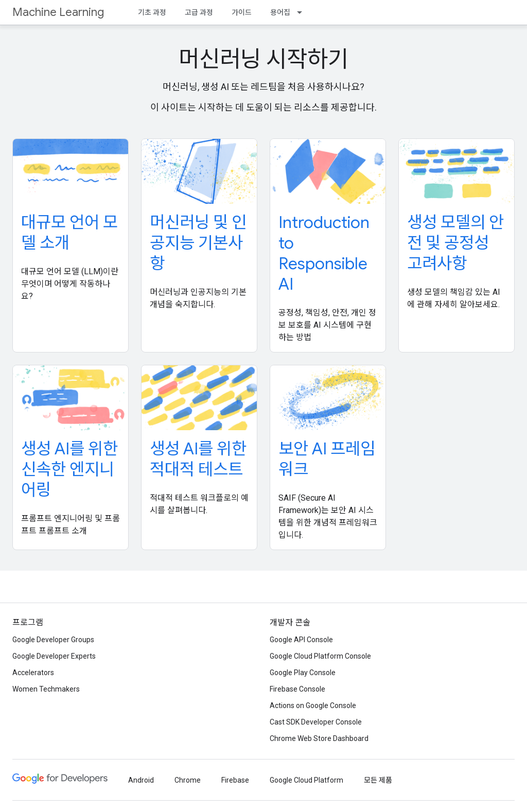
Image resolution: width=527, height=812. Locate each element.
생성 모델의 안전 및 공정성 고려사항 (455, 243)
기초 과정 (152, 12)
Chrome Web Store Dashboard (319, 738)
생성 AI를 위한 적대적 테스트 (198, 459)
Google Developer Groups (53, 640)
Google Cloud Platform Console (320, 656)
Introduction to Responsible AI (324, 253)
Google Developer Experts (54, 656)
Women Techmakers (46, 689)
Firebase (235, 780)
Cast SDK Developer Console (316, 722)
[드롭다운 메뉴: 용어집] (303, 12)
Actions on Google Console (313, 705)
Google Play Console (303, 673)
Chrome (188, 780)
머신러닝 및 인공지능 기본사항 (198, 243)
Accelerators (33, 673)
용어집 (280, 12)
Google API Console (301, 640)
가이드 (242, 12)
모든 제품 (378, 780)
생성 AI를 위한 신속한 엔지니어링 (69, 469)
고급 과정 (199, 12)
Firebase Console (297, 689)
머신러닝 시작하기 (263, 59)
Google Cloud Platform (306, 780)
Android (141, 780)
